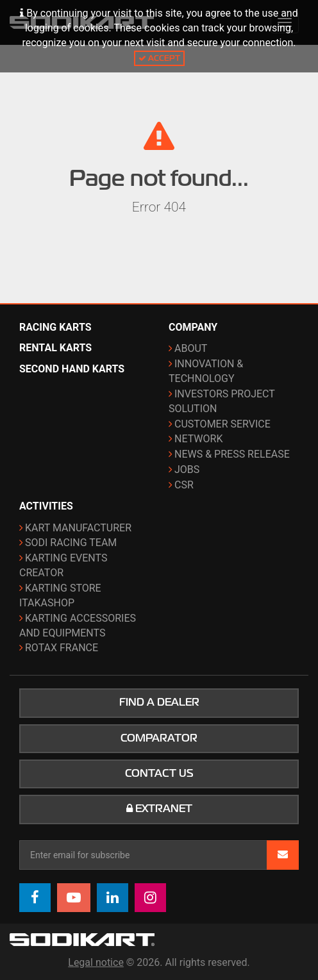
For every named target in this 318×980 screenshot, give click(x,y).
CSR (184, 485)
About (191, 348)
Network (198, 439)
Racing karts (55, 327)
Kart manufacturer (78, 528)
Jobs (187, 469)
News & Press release (232, 454)
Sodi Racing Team (71, 543)
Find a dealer (159, 702)
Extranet (159, 809)
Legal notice (96, 962)
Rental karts (55, 348)
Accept (159, 58)
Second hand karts (72, 369)
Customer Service (222, 424)
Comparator (159, 738)
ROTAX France (62, 648)
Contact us (159, 774)
